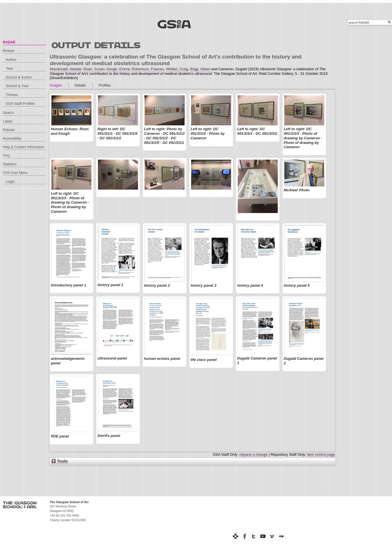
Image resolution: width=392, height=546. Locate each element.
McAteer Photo (297, 190)
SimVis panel (109, 436)
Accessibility (12, 138)
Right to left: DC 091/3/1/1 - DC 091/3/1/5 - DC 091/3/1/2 (117, 134)
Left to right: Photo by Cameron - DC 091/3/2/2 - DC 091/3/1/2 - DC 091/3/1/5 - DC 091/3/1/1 (164, 136)
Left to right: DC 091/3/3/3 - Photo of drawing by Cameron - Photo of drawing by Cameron (303, 138)
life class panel (204, 360)
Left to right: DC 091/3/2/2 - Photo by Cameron (208, 134)
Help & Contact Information (23, 147)
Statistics (10, 164)
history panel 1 (110, 285)
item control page (321, 454)
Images (56, 85)
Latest (8, 121)
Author (11, 60)
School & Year (17, 86)
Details (80, 85)
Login (10, 181)
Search (8, 113)
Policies (9, 130)
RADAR (9, 42)
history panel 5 (297, 285)
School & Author (19, 77)
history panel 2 (157, 285)
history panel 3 (203, 285)
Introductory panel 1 (68, 285)
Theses (12, 95)
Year (9, 68)
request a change (254, 454)
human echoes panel (162, 359)
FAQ (6, 156)
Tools (60, 461)
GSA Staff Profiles (20, 104)
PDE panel (60, 436)
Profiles (105, 85)
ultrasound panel (112, 358)
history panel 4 (250, 285)
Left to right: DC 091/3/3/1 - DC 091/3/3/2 (257, 131)
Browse (9, 51)
